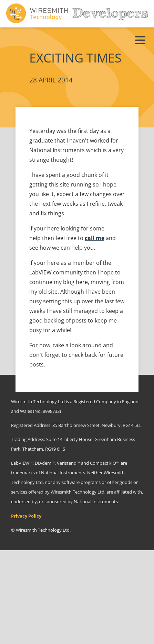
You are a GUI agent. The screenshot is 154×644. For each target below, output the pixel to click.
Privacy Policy (26, 516)
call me (95, 238)
